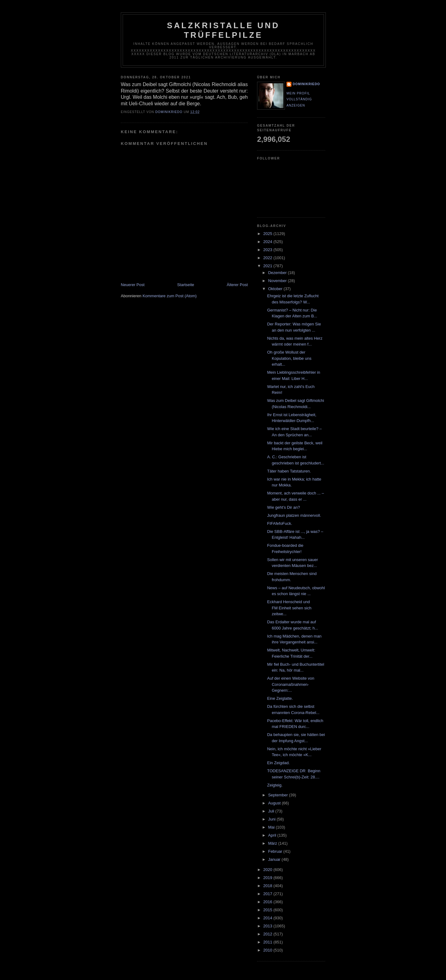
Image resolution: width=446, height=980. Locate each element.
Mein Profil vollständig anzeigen (299, 99)
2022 (268, 258)
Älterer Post (237, 285)
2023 (268, 250)
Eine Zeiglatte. (280, 698)
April (273, 835)
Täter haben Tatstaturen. (289, 471)
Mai (272, 827)
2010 (268, 950)
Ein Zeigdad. (278, 763)
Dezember (278, 273)
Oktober (276, 289)
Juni (272, 819)
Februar (276, 851)
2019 (268, 878)
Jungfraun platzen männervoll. (294, 515)
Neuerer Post (133, 285)
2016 (268, 902)
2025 (268, 234)
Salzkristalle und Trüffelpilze (223, 30)
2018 (268, 886)
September (279, 795)
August (275, 803)
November (278, 281)
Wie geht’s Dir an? (283, 507)
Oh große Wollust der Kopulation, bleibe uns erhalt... (289, 358)
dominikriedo (306, 84)
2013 (268, 926)
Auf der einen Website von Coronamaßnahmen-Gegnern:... (291, 684)
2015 (268, 910)
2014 (268, 918)
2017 (268, 894)
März (273, 843)
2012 (268, 934)
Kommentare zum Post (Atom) (170, 296)
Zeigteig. (275, 785)
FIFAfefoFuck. (280, 523)
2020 (268, 870)
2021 (268, 266)
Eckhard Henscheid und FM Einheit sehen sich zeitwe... (289, 608)
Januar (275, 859)
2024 (268, 242)
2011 (268, 942)
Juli (272, 811)
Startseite (186, 285)
